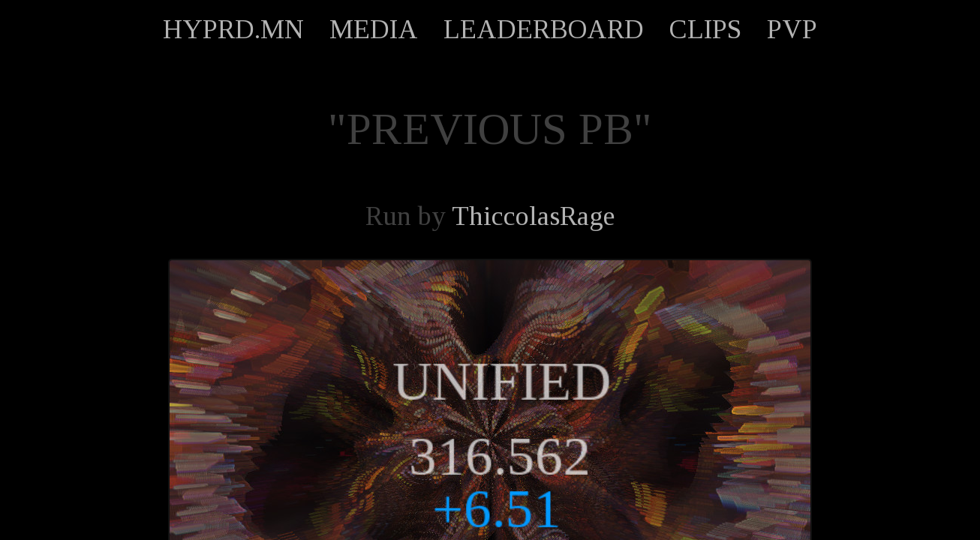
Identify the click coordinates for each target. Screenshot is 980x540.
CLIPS (705, 29)
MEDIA (374, 29)
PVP (792, 29)
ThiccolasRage (533, 216)
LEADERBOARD (544, 29)
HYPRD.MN (233, 29)
